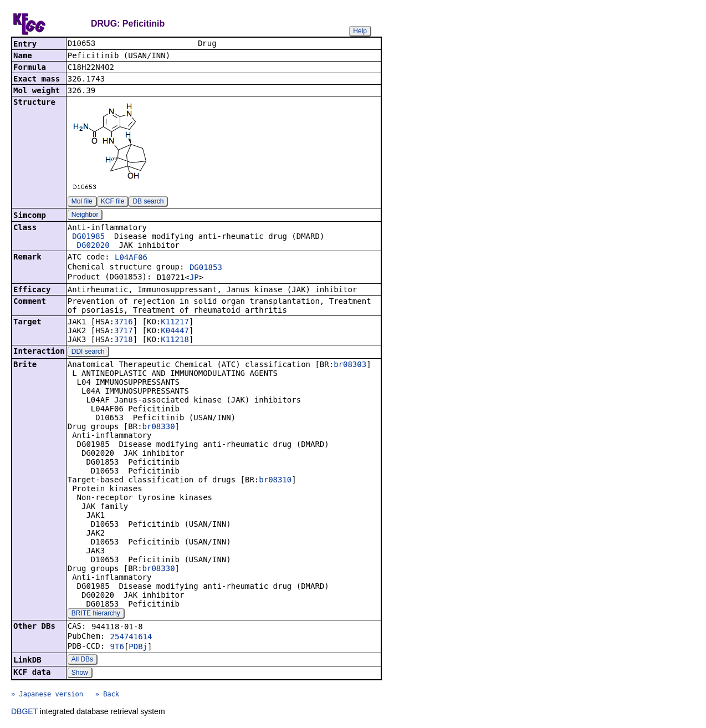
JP (194, 278)
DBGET (24, 712)
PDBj (138, 648)
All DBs (82, 660)
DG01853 (206, 268)
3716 (124, 323)
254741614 (131, 638)
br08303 (350, 365)
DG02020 (93, 246)
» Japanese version (47, 695)
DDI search (88, 353)
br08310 (275, 481)
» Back (107, 695)
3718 (124, 340)
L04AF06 (131, 258)
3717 (124, 332)
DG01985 (88, 237)
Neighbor (85, 216)
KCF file (113, 202)
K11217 (175, 323)
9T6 (117, 648)
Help (360, 31)
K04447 (175, 332)
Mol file (82, 202)
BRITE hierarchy (96, 614)
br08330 (159, 427)
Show (80, 674)
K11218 (175, 340)
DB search (148, 202)
